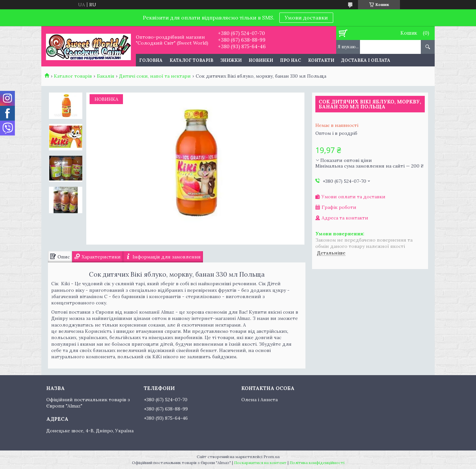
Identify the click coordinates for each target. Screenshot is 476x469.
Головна (151, 60)
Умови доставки (306, 18)
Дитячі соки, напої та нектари (155, 76)
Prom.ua (272, 457)
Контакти (321, 60)
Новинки (261, 60)
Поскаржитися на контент (260, 463)
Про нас (291, 60)
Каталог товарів (191, 60)
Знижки (231, 60)
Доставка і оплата (366, 60)
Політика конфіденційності (317, 463)
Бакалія (106, 76)
